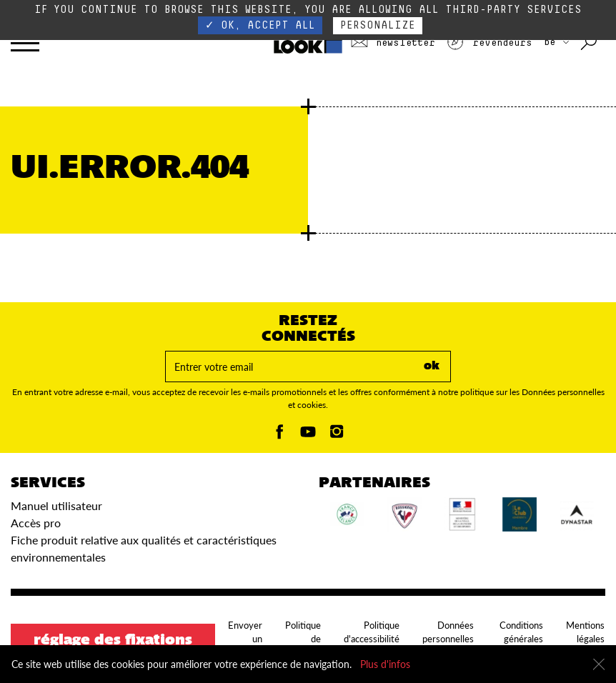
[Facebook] (279, 435)
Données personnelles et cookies (448, 639)
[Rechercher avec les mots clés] (590, 43)
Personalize (378, 25)
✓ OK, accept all (260, 25)
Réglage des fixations (113, 641)
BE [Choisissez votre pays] (556, 42)
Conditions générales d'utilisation (520, 639)
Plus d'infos (385, 664)
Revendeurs (489, 43)
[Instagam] (337, 435)
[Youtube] (308, 435)
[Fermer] (599, 664)
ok (432, 367)
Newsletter (393, 43)
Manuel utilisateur (56, 505)
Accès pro (36, 523)
